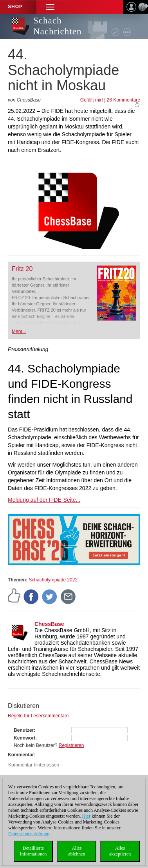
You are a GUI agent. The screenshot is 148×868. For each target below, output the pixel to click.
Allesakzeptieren (120, 851)
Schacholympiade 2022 (53, 580)
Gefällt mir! (92, 100)
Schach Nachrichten (57, 26)
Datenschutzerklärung (29, 834)
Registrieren (71, 745)
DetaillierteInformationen (33, 851)
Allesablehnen (77, 851)
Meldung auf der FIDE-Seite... (44, 500)
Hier (86, 816)
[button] (50, 7)
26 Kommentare (124, 100)
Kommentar (21, 755)
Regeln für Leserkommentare (38, 716)
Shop (15, 7)
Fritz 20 (22, 269)
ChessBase (49, 624)
